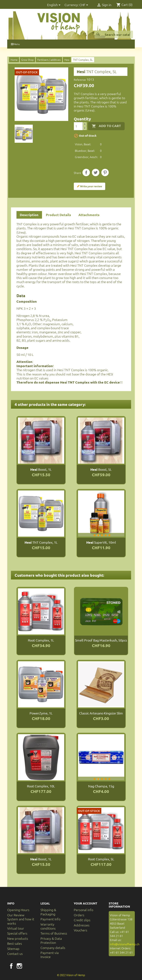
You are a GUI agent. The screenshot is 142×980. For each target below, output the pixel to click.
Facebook (11, 966)
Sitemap (13, 949)
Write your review (89, 186)
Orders (79, 915)
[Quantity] (78, 126)
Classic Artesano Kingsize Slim (101, 713)
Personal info (83, 910)
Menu (15, 44)
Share (86, 172)
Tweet (96, 172)
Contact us (15, 954)
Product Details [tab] (58, 215)
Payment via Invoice (50, 955)
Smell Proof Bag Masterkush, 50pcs (101, 640)
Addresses (82, 925)
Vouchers (81, 930)
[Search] (114, 35)
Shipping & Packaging (48, 912)
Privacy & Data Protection (51, 940)
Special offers (17, 933)
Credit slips (82, 920)
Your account (86, 903)
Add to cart (106, 126)
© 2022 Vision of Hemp (71, 975)
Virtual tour (16, 928)
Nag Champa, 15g (101, 786)
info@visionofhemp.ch (125, 944)
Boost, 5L (101, 469)
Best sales (15, 943)
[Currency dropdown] (84, 5)
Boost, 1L (41, 469)
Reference (80, 80)
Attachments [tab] (89, 215)
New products (18, 938)
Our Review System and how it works (21, 919)
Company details (53, 948)
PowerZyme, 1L (41, 713)
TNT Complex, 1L (41, 542)
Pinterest (105, 172)
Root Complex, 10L (41, 786)
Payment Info (50, 919)
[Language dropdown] (54, 5)
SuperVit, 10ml (101, 542)
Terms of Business (54, 933)
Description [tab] (29, 215)
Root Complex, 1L (41, 640)
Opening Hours (18, 910)
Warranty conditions (48, 926)
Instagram (19, 966)
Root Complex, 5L (101, 859)
